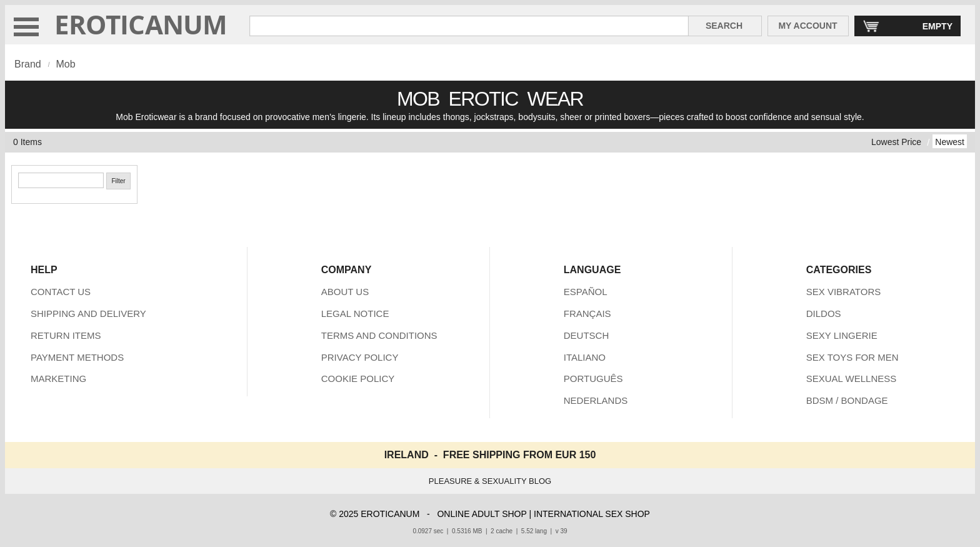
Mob (65, 64)
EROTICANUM (141, 24)
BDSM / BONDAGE (847, 400)
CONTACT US (61, 292)
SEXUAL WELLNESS (852, 379)
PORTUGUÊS (593, 379)
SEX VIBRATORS (843, 292)
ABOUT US (345, 292)
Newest (950, 142)
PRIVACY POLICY (360, 357)
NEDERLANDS (596, 400)
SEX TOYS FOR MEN (852, 357)
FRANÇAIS (587, 314)
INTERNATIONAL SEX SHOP (592, 514)
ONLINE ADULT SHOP (482, 514)
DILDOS (824, 314)
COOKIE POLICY (358, 379)
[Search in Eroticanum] (469, 26)
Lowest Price (896, 142)
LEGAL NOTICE (355, 314)
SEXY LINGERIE (842, 335)
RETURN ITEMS (66, 335)
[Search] (61, 180)
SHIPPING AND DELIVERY (88, 314)
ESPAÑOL (586, 292)
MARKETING (58, 379)
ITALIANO (585, 357)
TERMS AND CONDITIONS (379, 335)
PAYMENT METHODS (77, 357)
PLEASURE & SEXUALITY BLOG (490, 481)
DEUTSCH (587, 335)
